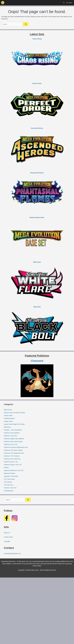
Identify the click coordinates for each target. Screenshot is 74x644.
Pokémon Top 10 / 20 (11, 462)
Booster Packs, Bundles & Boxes (14, 413)
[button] (64, 3)
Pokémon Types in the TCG (13, 465)
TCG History (8, 482)
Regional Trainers (10, 473)
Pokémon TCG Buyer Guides (13, 450)
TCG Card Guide (9, 479)
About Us (7, 533)
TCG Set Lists (8, 485)
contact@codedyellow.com (12, 553)
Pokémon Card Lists (10, 436)
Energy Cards (8, 421)
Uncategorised (9, 491)
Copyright (7, 541)
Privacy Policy (8, 537)
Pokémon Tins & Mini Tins (12, 459)
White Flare (37, 262)
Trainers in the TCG (10, 488)
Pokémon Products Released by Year (16, 447)
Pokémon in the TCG (11, 444)
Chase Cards (8, 415)
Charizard (37, 361)
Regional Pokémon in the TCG (14, 470)
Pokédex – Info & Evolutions (13, 430)
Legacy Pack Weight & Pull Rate (14, 424)
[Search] (26, 24)
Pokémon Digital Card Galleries (14, 439)
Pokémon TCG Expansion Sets (14, 453)
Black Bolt (37, 307)
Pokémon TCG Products (12, 456)
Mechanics (7, 427)
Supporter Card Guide (11, 476)
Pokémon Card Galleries (12, 433)
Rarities (6, 468)
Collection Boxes (9, 418)
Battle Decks (8, 410)
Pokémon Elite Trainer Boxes (13, 441)
